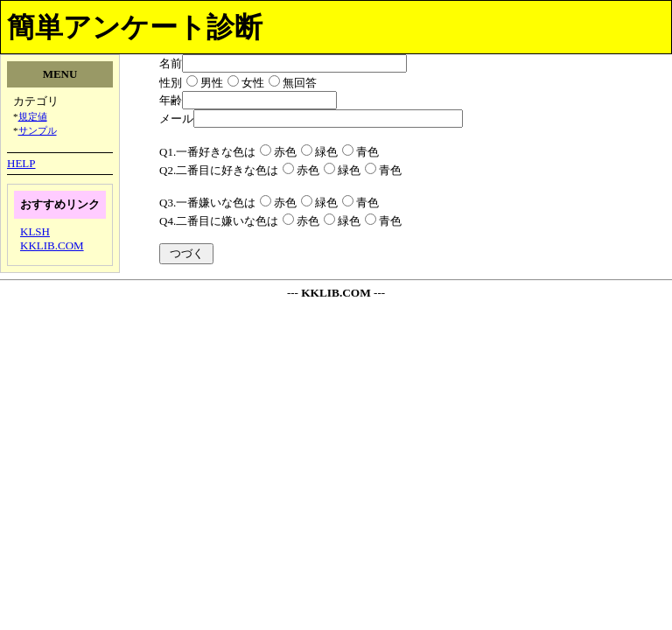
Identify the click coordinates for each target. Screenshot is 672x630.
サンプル (38, 130)
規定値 (33, 116)
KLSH (35, 231)
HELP (21, 163)
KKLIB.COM (52, 245)
